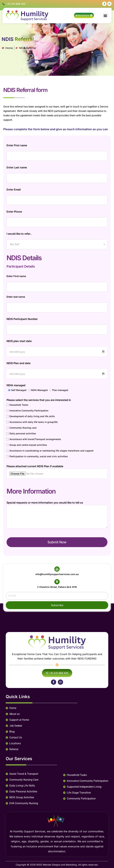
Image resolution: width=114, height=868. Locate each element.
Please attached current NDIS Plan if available (35, 466)
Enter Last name (17, 167)
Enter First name (17, 145)
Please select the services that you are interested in (39, 400)
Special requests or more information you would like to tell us (45, 503)
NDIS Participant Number (22, 319)
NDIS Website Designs (48, 865)
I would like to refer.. (19, 234)
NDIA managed (16, 385)
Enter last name (16, 297)
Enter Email (14, 190)
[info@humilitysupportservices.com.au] (57, 569)
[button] (105, 15)
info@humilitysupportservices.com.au (57, 574)
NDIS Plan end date (19, 363)
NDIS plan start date (19, 341)
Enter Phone (14, 212)
